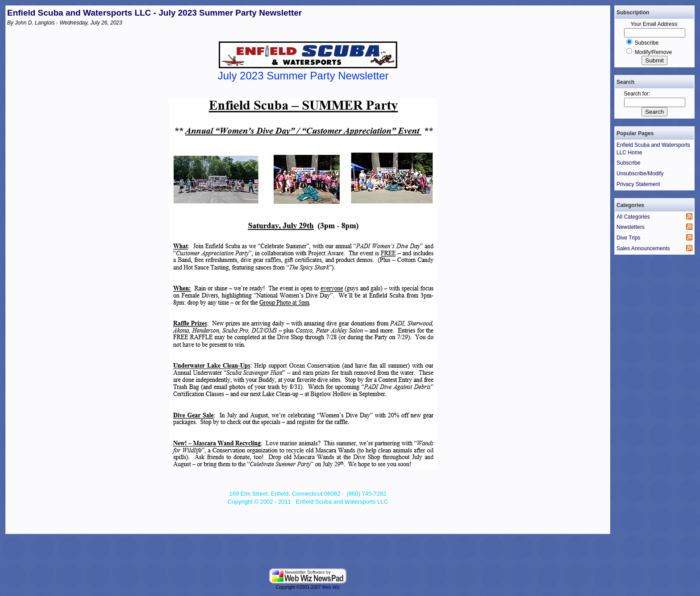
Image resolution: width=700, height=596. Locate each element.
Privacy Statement (638, 184)
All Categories (633, 217)
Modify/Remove (653, 52)
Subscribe (647, 43)
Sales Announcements (643, 248)
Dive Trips (628, 238)
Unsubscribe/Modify (640, 174)
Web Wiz (331, 587)
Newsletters (631, 227)
